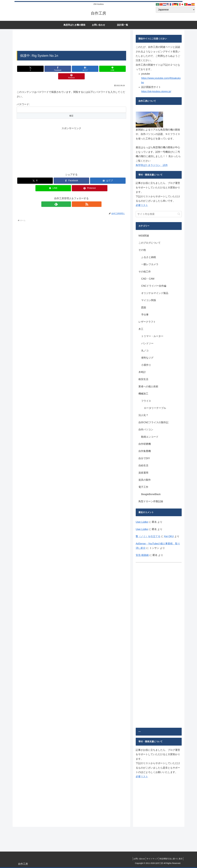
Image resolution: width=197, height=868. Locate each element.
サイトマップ (150, 859)
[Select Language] (175, 10)
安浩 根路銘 (142, 555)
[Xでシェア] (35, 69)
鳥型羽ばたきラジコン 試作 (152, 165)
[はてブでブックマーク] (71, 69)
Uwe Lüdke (142, 522)
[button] (179, 214)
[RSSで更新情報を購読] (75, 197)
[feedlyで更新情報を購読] (68, 197)
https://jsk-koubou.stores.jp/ (156, 91)
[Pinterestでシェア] (108, 69)
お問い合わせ (136, 859)
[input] (159, 214)
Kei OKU (169, 536)
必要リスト (142, 205)
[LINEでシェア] (90, 69)
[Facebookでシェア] (53, 69)
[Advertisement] (71, 41)
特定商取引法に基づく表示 (170, 859)
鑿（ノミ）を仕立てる (148, 536)
